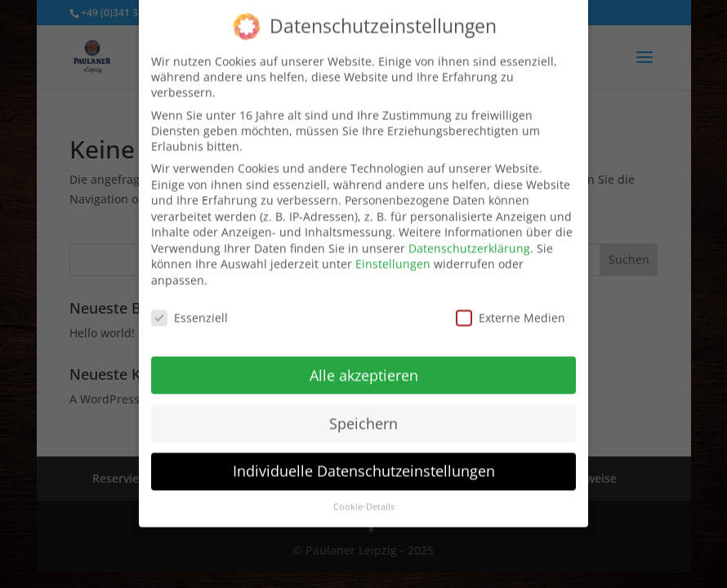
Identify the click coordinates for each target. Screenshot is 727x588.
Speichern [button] (363, 412)
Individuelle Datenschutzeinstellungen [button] (364, 461)
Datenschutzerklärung (469, 237)
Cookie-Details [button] (364, 497)
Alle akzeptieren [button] (364, 364)
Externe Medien (511, 307)
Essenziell (190, 307)
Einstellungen (393, 254)
